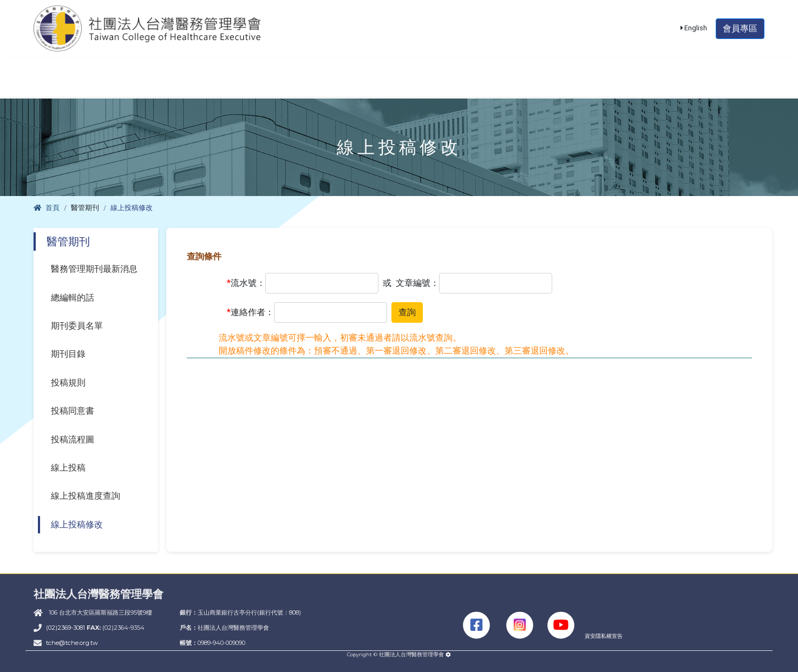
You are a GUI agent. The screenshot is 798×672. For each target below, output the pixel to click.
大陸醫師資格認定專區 (603, 85)
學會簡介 (74, 85)
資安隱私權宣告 (604, 636)
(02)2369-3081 (66, 628)
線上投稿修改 (77, 524)
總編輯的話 (73, 298)
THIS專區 (717, 85)
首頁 (47, 208)
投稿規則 (68, 383)
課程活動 (299, 85)
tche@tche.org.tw (72, 643)
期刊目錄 (68, 354)
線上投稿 (68, 468)
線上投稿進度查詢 (86, 496)
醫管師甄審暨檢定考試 (187, 85)
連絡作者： (250, 312)
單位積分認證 (395, 85)
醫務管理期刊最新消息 (94, 269)
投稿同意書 (73, 411)
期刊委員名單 (77, 326)
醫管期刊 (490, 85)
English (694, 34)
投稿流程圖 (73, 439)
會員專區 (740, 35)
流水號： (246, 283)
